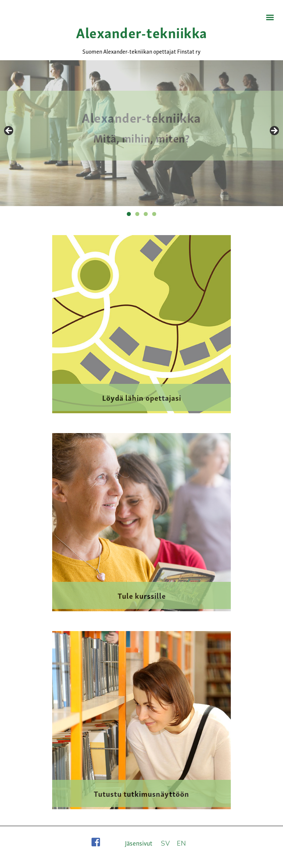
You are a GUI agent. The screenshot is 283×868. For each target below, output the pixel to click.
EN (181, 843)
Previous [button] (9, 131)
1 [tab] (129, 214)
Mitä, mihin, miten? (142, 138)
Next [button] (274, 131)
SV (165, 843)
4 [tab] (154, 214)
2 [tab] (137, 214)
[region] (141, 133)
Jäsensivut (139, 843)
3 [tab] (146, 214)
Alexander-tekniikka (141, 32)
